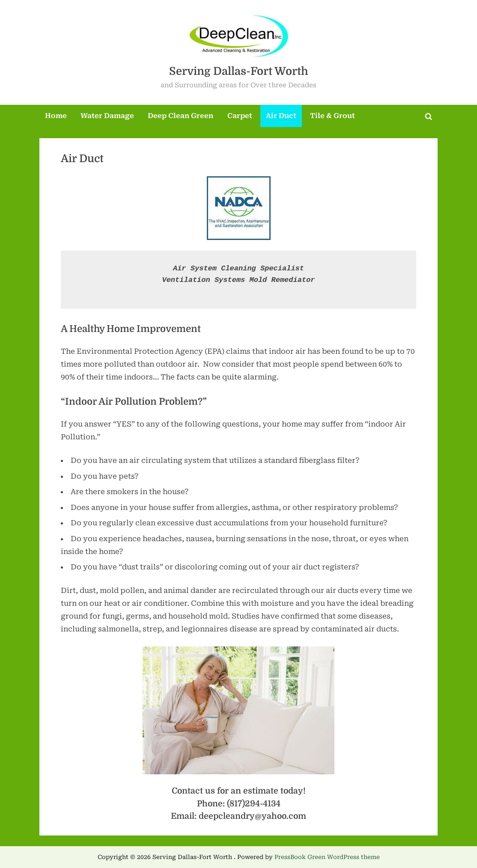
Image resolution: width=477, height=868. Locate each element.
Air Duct (281, 116)
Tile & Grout (332, 116)
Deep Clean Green (180, 116)
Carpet (240, 116)
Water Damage (107, 116)
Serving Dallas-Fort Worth (239, 71)
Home (56, 116)
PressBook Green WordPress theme (327, 857)
